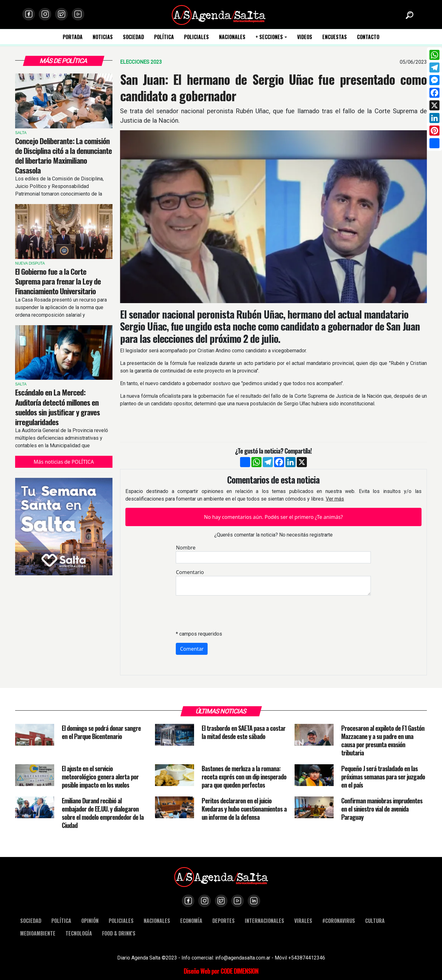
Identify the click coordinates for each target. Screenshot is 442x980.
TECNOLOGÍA (79, 933)
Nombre (186, 548)
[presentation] (224, 613)
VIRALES (303, 921)
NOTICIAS (103, 37)
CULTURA (375, 921)
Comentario (190, 572)
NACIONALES (232, 37)
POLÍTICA (164, 37)
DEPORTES (224, 921)
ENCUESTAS (335, 37)
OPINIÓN (90, 921)
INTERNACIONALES (264, 921)
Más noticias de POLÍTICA (64, 462)
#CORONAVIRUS (339, 921)
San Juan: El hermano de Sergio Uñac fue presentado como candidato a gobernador (273, 87)
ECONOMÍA (191, 921)
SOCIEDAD (133, 37)
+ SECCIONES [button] (269, 37)
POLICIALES (196, 37)
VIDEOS (305, 37)
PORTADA (73, 37)
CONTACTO (368, 37)
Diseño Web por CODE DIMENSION (221, 971)
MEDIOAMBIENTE (38, 933)
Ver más (335, 499)
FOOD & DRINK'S (119, 933)
